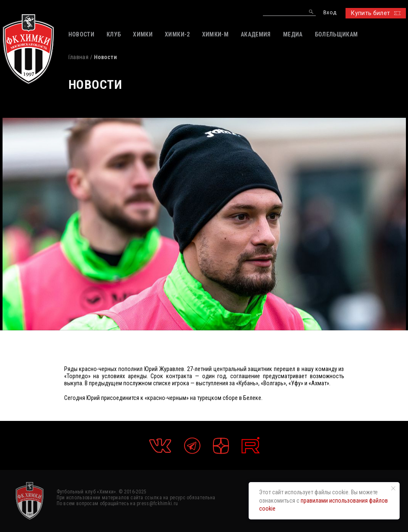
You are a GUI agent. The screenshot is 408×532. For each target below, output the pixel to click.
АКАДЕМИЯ (256, 34)
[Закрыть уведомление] (393, 488)
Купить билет (376, 13)
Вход (330, 13)
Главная (78, 57)
